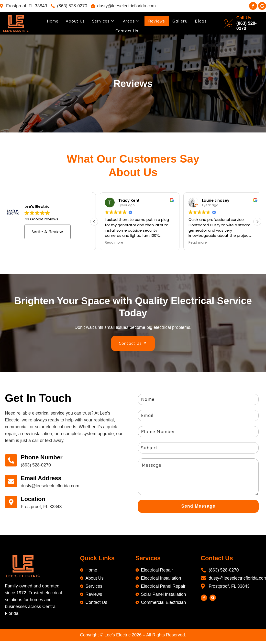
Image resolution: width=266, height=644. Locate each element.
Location (35, 498)
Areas (132, 19)
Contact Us (127, 27)
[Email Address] (12, 480)
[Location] (12, 501)
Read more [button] (108, 242)
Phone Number (44, 456)
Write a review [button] (48, 231)
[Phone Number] (12, 460)
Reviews (159, 19)
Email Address (44, 477)
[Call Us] (230, 23)
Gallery (184, 19)
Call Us (246, 18)
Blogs (206, 19)
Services (102, 19)
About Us (73, 19)
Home (48, 19)
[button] (257, 221)
